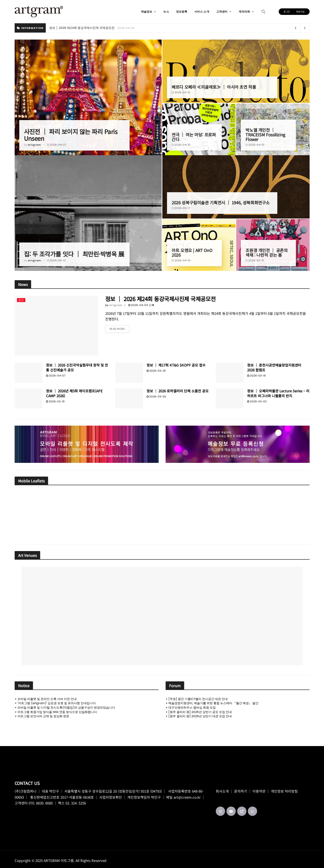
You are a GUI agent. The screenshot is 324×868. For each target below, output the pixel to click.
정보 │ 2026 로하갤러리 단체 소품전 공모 (178, 391)
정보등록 (182, 12)
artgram (34, 145)
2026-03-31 (181, 92)
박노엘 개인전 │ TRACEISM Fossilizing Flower (265, 135)
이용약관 (259, 791)
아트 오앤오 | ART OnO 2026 (192, 252)
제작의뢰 (247, 12)
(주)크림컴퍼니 (26, 791)
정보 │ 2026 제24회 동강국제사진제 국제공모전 (82, 28)
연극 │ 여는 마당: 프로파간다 (194, 137)
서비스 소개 (202, 12)
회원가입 (300, 12)
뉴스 (166, 12)
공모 (21, 300)
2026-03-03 (257, 401)
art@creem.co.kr (187, 797)
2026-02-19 (55, 401)
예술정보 (149, 12)
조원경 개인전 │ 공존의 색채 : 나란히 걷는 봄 (267, 252)
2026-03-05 (156, 397)
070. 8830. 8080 (41, 803)
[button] (264, 12)
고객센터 (224, 12)
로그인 (287, 12)
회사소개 (222, 791)
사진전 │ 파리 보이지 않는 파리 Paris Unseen (71, 135)
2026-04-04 (138, 305)
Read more (117, 329)
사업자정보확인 (111, 797)
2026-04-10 (181, 145)
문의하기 (241, 791)
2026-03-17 (181, 208)
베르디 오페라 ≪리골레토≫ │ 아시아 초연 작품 (214, 87)
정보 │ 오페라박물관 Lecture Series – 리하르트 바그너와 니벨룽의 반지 (278, 393)
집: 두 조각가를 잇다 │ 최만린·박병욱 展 (74, 254)
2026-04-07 (57, 145)
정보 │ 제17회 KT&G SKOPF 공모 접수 (176, 365)
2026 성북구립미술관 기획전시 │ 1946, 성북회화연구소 (221, 202)
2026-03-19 (256, 376)
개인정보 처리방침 (284, 791)
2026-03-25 (156, 371)
